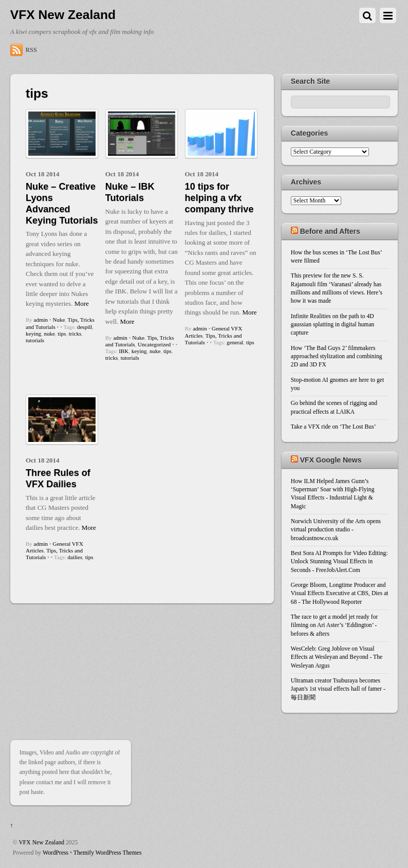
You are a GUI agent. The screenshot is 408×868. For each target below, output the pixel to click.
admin (41, 320)
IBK (124, 351)
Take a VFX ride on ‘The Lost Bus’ (333, 427)
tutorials (35, 340)
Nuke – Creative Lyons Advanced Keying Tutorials (62, 203)
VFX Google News (331, 460)
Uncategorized (154, 344)
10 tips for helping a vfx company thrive (219, 198)
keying (33, 334)
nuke (49, 334)
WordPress (55, 853)
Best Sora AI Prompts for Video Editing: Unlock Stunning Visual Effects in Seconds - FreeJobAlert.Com (339, 562)
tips (62, 334)
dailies (75, 557)
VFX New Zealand (41, 843)
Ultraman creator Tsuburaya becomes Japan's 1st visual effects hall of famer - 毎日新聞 (338, 689)
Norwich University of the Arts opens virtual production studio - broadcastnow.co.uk (336, 530)
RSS (31, 50)
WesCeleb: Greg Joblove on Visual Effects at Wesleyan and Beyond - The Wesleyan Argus (337, 657)
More (82, 303)
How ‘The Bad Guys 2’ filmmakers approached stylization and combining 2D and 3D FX (337, 357)
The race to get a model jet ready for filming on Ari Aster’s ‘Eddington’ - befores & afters (335, 625)
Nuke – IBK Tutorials (130, 192)
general (235, 342)
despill (85, 327)
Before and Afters (330, 231)
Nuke (59, 320)
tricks (75, 334)
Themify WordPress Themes (108, 853)
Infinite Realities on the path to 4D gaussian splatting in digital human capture (333, 325)
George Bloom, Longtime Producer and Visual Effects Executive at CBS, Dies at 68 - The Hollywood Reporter (340, 594)
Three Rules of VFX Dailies (58, 478)
